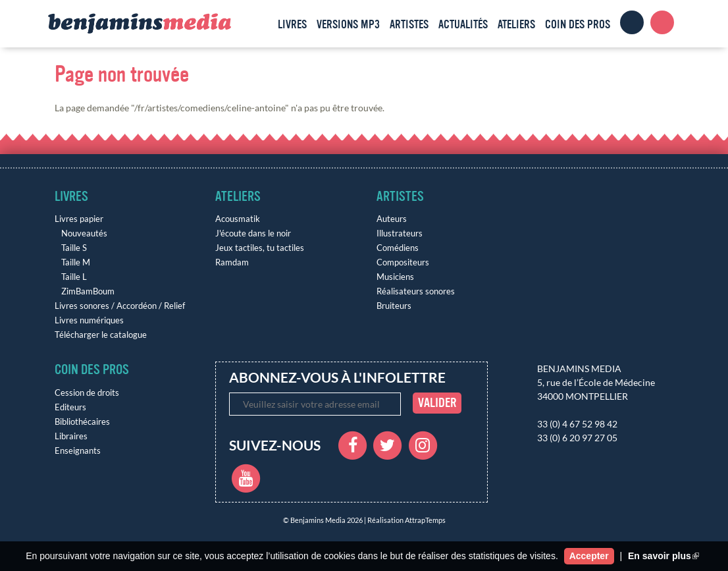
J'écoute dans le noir (253, 233)
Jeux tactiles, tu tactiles (260, 248)
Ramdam (232, 262)
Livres (292, 24)
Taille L (74, 277)
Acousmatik (238, 219)
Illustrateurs (400, 233)
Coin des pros (578, 24)
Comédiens (398, 248)
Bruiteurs (394, 306)
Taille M (76, 262)
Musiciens (395, 277)
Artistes (409, 24)
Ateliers (516, 24)
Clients (632, 22)
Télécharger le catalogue (101, 335)
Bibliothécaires (82, 422)
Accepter (589, 556)
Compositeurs (403, 262)
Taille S (74, 248)
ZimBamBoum (88, 291)
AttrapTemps (425, 520)
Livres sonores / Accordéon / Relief (120, 306)
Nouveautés (84, 233)
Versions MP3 (348, 24)
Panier (662, 22)
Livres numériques (89, 320)
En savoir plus (663, 556)
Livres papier (79, 219)
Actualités (463, 24)
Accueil (261, 22)
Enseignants (78, 451)
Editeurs (70, 407)
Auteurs (392, 219)
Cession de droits (87, 393)
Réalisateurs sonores (416, 291)
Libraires (71, 436)
